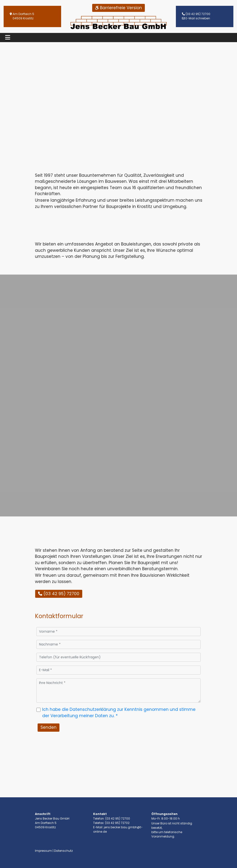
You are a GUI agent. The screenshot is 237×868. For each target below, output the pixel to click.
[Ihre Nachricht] (118, 691)
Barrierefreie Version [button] (118, 8)
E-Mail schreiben (198, 18)
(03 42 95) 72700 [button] (59, 594)
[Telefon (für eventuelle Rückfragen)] (118, 657)
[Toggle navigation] (8, 38)
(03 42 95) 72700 (198, 14)
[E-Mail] (118, 670)
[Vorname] (118, 632)
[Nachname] (118, 644)
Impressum (43, 851)
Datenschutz (63, 851)
